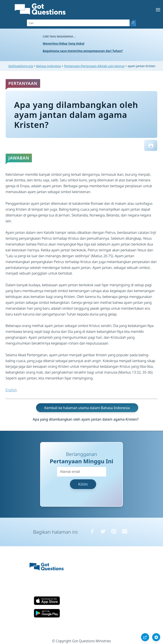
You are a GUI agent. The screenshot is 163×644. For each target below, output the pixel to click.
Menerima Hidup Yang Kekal (64, 43)
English (11, 390)
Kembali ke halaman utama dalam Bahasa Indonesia (87, 408)
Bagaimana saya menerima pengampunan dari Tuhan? (83, 51)
